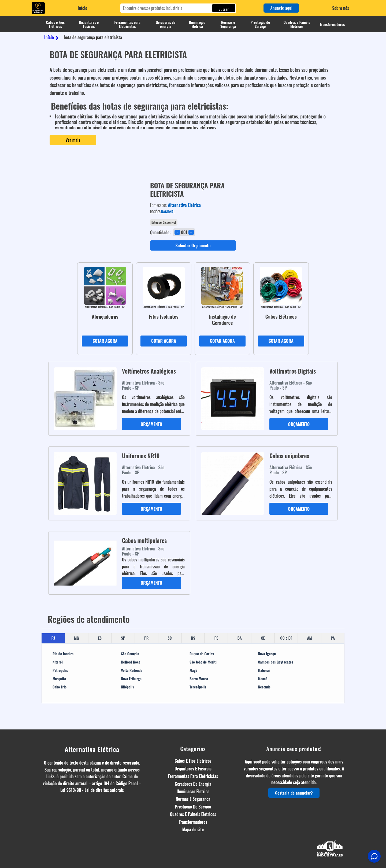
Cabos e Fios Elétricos (55, 24)
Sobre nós (341, 8)
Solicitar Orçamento (193, 245)
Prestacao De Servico (193, 807)
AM (310, 638)
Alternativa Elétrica (92, 749)
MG (76, 638)
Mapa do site (193, 829)
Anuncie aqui (281, 8)
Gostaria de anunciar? (294, 793)
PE (216, 638)
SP (123, 638)
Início (83, 8)
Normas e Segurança (228, 24)
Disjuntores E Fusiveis (193, 769)
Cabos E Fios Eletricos (193, 761)
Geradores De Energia (193, 784)
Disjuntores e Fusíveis (89, 24)
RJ (53, 638)
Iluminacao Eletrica (193, 791)
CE (263, 638)
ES (100, 638)
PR (146, 638)
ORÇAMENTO (151, 424)
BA (240, 638)
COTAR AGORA (105, 341)
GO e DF (286, 638)
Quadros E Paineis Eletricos (193, 814)
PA (333, 638)
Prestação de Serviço (260, 24)
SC (170, 638)
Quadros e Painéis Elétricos (297, 24)
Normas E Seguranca (193, 799)
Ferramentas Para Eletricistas (193, 776)
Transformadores (332, 24)
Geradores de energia (166, 24)
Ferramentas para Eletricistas (127, 24)
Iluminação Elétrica (197, 24)
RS (193, 638)
